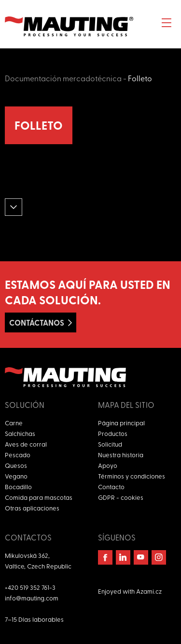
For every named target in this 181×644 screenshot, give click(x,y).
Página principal (121, 423)
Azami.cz (149, 591)
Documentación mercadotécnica (63, 78)
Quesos (16, 465)
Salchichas (20, 433)
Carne (14, 423)
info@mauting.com (32, 598)
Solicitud (110, 444)
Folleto (140, 78)
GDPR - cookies (121, 497)
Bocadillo (18, 487)
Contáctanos (37, 322)
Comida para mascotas (39, 497)
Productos (113, 433)
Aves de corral (26, 444)
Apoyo (108, 465)
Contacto (111, 487)
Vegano (16, 476)
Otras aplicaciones (32, 508)
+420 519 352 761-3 (30, 587)
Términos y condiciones (132, 476)
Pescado (18, 455)
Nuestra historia (121, 455)
